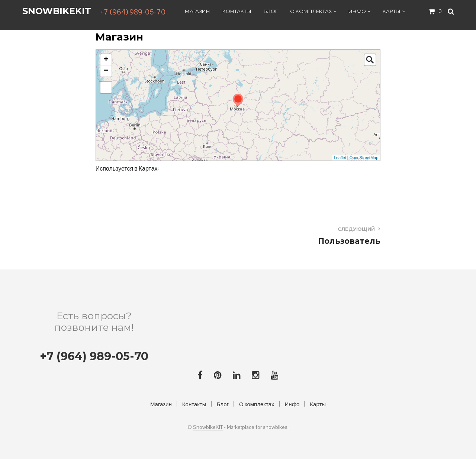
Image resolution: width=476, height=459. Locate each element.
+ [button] (106, 60)
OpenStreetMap (364, 158)
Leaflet (340, 158)
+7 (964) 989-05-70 (133, 12)
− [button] (106, 71)
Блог (271, 12)
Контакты (237, 12)
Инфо (357, 12)
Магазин (197, 12)
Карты (392, 12)
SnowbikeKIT (57, 11)
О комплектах (311, 12)
